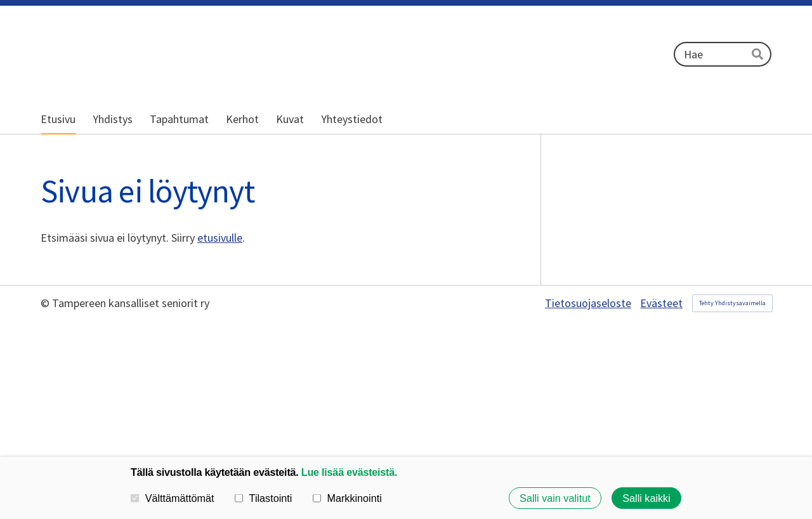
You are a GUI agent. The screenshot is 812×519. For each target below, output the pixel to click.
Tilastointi (263, 498)
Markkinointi (347, 498)
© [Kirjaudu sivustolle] (46, 303)
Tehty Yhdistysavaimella (732, 303)
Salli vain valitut (555, 498)
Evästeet (661, 303)
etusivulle (220, 238)
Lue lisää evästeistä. (349, 472)
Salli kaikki (646, 498)
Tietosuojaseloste (588, 303)
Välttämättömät (173, 498)
